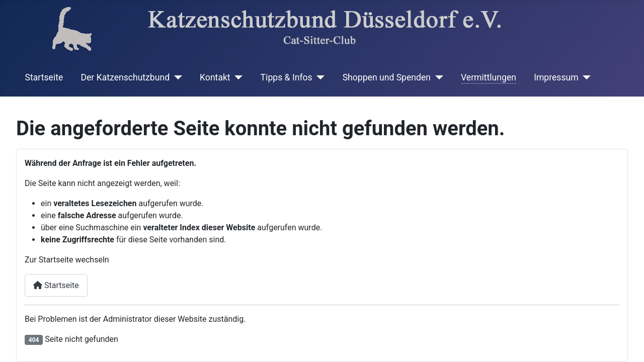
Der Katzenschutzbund (125, 77)
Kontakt (215, 77)
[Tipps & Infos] (319, 77)
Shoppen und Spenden (387, 77)
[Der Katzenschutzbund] (176, 77)
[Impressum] (585, 77)
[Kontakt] (237, 77)
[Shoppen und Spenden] (437, 77)
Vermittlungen (489, 77)
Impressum (556, 77)
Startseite (44, 77)
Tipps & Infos (287, 77)
